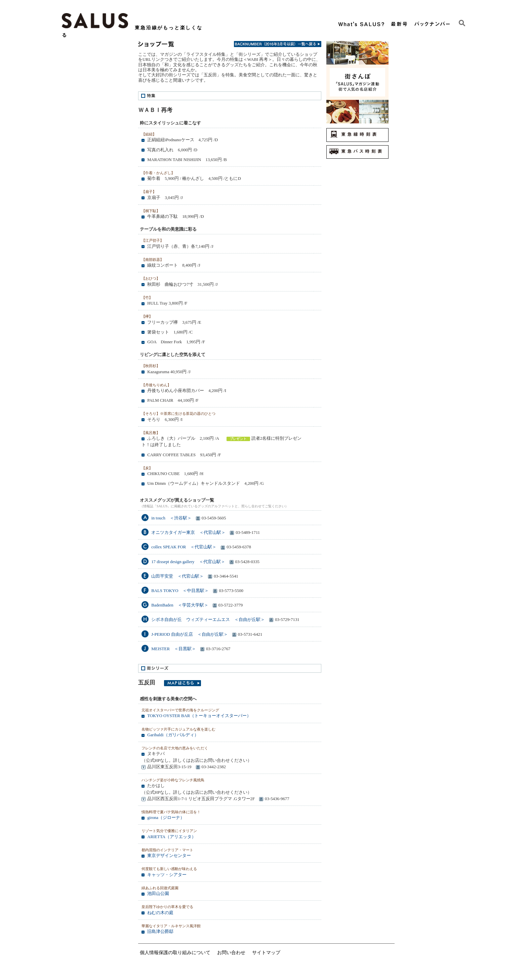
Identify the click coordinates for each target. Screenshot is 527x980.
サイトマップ (266, 952)
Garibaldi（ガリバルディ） (173, 735)
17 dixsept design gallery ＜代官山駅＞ (188, 562)
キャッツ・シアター (167, 875)
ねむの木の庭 (160, 913)
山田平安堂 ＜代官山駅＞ (177, 576)
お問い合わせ (231, 952)
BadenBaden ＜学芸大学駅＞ (180, 605)
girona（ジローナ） (166, 818)
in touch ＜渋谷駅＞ (171, 518)
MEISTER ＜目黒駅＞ (174, 649)
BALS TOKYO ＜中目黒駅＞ (180, 591)
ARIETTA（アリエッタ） (172, 837)
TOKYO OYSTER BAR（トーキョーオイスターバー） (199, 716)
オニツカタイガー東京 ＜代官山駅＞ (188, 533)
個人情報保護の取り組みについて (175, 952)
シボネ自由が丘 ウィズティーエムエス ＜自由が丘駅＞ (208, 620)
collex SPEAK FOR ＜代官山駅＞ (184, 547)
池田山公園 (158, 894)
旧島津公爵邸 (160, 932)
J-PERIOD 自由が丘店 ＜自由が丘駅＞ (190, 634)
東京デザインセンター (169, 856)
